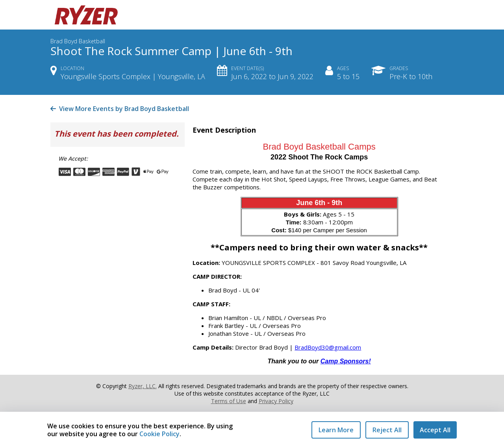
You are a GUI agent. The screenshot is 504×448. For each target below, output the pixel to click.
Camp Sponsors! (346, 361)
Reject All (387, 430)
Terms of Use (229, 401)
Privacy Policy (276, 401)
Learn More (336, 430)
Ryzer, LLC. (143, 386)
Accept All (435, 430)
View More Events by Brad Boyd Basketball (120, 109)
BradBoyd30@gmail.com (328, 347)
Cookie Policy (159, 434)
